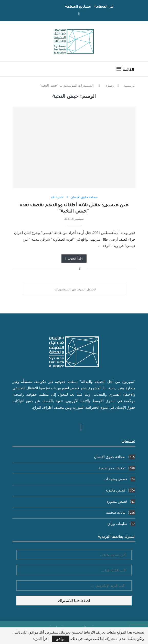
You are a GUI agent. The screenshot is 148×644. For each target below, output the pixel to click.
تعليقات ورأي (121, 524)
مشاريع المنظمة (78, 6)
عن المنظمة (104, 6)
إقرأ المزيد (74, 258)
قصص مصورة (121, 502)
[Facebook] (79, 14)
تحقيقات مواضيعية (117, 468)
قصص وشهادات (120, 479)
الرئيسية (130, 85)
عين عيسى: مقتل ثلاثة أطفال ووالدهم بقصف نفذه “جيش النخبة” (74, 208)
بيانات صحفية (121, 513)
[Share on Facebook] (80, 269)
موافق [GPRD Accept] (61, 639)
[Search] (19, 69)
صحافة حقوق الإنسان (115, 457)
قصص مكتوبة (120, 490)
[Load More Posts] (74, 289)
